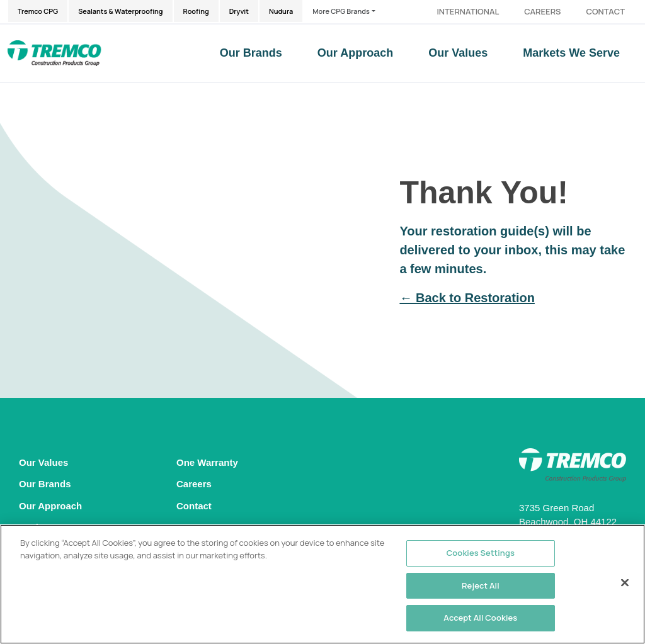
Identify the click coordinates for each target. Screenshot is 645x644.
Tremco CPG (38, 11)
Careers (542, 11)
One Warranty (207, 462)
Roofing (196, 11)
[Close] (625, 583)
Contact (605, 11)
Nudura (281, 11)
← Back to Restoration (467, 298)
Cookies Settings (481, 553)
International (468, 11)
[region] (322, 584)
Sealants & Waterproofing (120, 11)
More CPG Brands (341, 11)
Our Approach (355, 53)
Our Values (458, 53)
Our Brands (251, 53)
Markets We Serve (571, 53)
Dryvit (239, 11)
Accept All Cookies (480, 618)
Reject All (481, 585)
